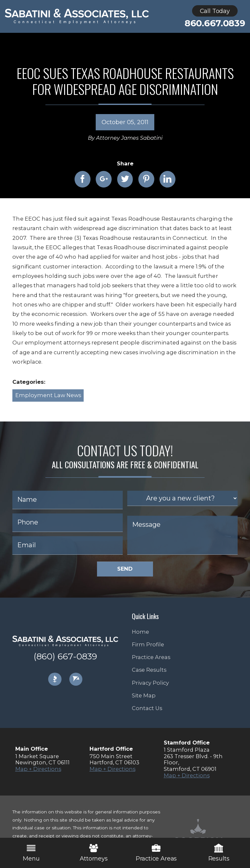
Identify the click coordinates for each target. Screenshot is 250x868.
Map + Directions (38, 769)
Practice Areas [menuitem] (156, 853)
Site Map (144, 695)
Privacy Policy (150, 683)
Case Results (149, 670)
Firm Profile (148, 644)
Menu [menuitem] (31, 853)
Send (125, 569)
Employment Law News (48, 395)
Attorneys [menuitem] (94, 853)
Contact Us (147, 708)
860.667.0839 (215, 23)
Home (140, 632)
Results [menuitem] (219, 853)
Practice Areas (151, 657)
